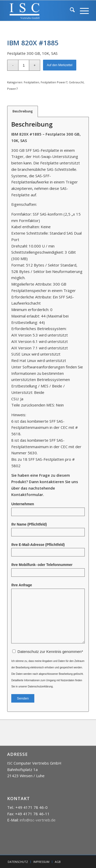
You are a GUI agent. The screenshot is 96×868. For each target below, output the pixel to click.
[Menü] (82, 11)
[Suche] (70, 11)
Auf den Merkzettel (60, 65)
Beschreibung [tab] (23, 111)
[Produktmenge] (24, 65)
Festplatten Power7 (54, 82)
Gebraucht (76, 82)
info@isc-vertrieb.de (38, 820)
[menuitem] (70, 11)
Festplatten (31, 82)
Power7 (12, 89)
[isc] (40, 11)
